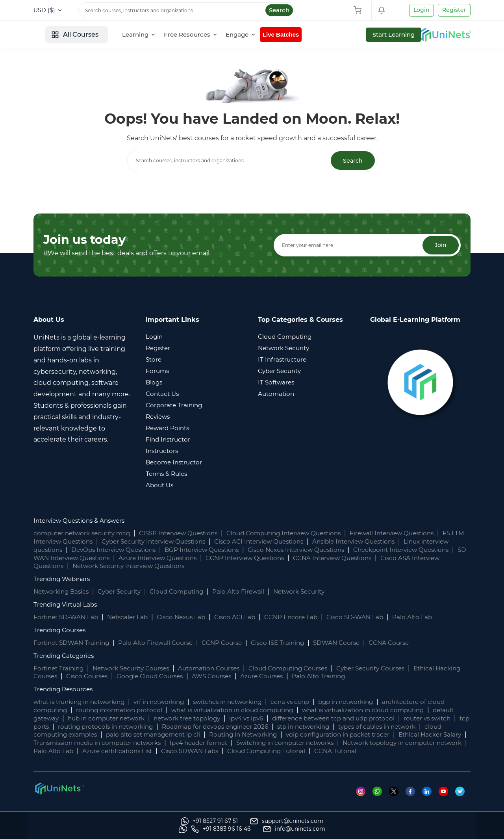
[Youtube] (447, 799)
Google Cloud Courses (184, 677)
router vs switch (59, 727)
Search (279, 10)
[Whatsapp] (379, 799)
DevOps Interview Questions (150, 550)
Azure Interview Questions (250, 558)
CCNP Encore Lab (302, 617)
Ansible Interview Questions (399, 542)
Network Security (313, 592)
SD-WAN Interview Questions (153, 558)
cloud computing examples (142, 735)
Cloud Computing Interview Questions (300, 534)
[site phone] (366, 829)
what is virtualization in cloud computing (242, 710)
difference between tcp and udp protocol (377, 719)
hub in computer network (135, 719)
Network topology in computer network (136, 751)
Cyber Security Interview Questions (185, 542)
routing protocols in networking (181, 727)
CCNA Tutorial (88, 760)
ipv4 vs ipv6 (284, 719)
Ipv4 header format (334, 743)
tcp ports (107, 727)
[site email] (439, 829)
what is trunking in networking (82, 702)
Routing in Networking (340, 735)
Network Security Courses (136, 668)
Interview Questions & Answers (82, 521)
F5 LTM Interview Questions (77, 542)
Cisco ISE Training (288, 643)
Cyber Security (125, 592)
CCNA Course (405, 643)
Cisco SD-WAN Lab (369, 617)
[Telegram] (463, 799)
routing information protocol (123, 710)
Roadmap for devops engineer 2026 (297, 727)
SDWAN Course (350, 643)
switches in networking (241, 702)
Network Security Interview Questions (241, 566)
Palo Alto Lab (428, 617)
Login (422, 10)
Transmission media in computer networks (227, 743)
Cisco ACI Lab (244, 617)
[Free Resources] (250, 35)
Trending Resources (65, 690)
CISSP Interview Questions (188, 534)
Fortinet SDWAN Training (73, 643)
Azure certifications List (295, 751)
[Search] (187, 10)
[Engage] (300, 35)
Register (454, 10)
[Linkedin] (430, 799)
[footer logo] (59, 796)
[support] (139, 829)
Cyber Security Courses (392, 668)
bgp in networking (366, 702)
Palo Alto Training (361, 677)
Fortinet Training (60, 668)
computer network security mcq (85, 534)
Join (440, 245)
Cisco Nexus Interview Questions (345, 550)
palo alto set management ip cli (245, 735)
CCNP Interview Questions (343, 558)
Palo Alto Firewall (250, 592)
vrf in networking (168, 702)
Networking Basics (63, 592)
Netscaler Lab (132, 617)
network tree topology (221, 719)
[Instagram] (362, 799)
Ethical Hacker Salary (118, 743)
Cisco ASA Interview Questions (123, 566)
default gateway (59, 719)
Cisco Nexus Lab (188, 617)
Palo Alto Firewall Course (161, 643)
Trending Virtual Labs (67, 605)
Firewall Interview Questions (416, 534)
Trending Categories (66, 656)
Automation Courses (219, 668)
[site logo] (63, 35)
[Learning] (198, 35)
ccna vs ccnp (307, 702)
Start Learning (443, 34)
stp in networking (391, 727)
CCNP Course (230, 643)
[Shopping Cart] (359, 10)
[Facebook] (413, 799)
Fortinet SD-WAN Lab (67, 617)
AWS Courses (249, 677)
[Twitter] (396, 799)
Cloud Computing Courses (303, 668)
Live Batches (342, 34)
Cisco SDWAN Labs (371, 751)
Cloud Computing (186, 592)
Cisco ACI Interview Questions (298, 542)
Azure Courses (302, 677)
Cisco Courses (118, 677)
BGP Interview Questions (244, 550)
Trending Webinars (64, 579)
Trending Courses (61, 630)
